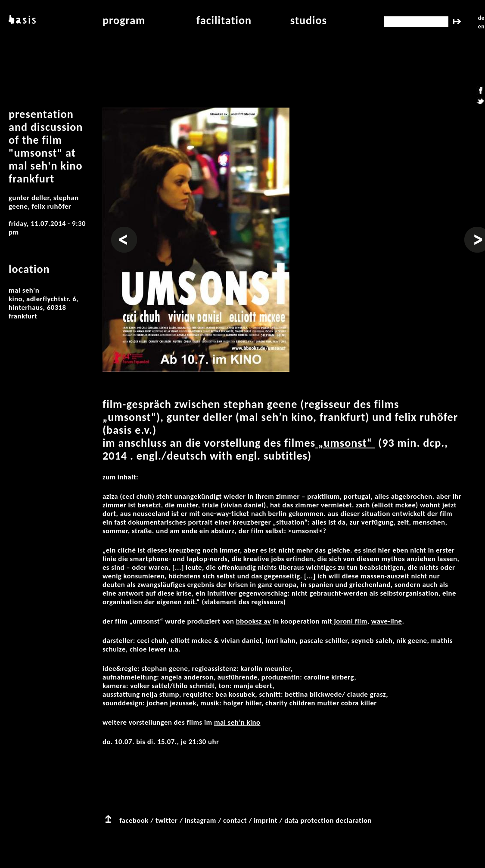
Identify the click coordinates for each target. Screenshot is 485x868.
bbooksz (249, 621)
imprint (266, 820)
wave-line (387, 621)
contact (235, 820)
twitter (166, 820)
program (124, 20)
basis (21, 20)
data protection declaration (328, 820)
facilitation (224, 20)
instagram (201, 820)
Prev (118, 231)
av (266, 621)
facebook (134, 820)
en (481, 26)
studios (309, 20)
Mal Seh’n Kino (237, 722)
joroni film (350, 621)
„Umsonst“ (345, 443)
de (481, 18)
